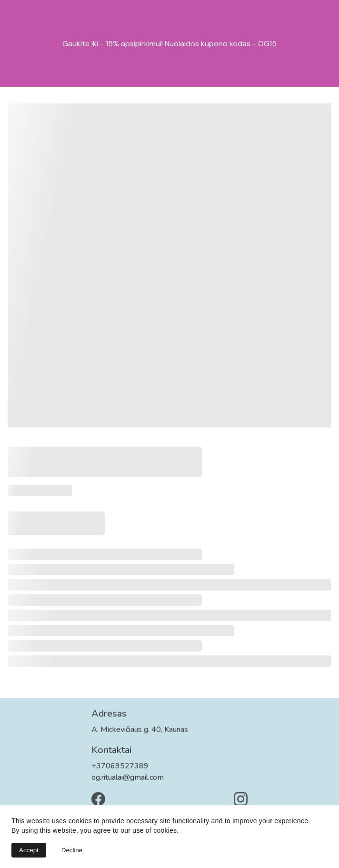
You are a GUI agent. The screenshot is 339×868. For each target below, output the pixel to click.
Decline (72, 850)
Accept (29, 850)
